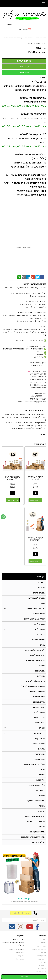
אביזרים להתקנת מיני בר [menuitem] (35, 816)
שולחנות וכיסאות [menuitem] (38, 842)
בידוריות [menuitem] (41, 749)
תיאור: (43, 78)
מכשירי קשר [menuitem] (40, 738)
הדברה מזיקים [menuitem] (39, 717)
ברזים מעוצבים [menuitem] (39, 702)
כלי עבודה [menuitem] (40, 780)
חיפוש (10, 25)
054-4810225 (21, 913)
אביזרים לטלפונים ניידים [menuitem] (35, 660)
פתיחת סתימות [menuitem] (39, 697)
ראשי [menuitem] (44, 940)
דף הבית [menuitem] (41, 582)
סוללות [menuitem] (42, 666)
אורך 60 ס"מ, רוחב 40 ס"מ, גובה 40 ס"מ (24, 106)
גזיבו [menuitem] (43, 603)
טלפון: (22, 949)
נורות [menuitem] (42, 770)
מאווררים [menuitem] (41, 676)
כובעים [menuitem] (42, 775)
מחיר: (41, 48)
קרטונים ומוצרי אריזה (32, 38)
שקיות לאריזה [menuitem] (39, 614)
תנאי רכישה (20, 952)
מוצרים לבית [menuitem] (39, 629)
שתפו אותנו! (20, 959)
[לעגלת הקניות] (24, 29)
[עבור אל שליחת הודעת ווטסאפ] (3, 517)
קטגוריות (38, 576)
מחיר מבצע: (41, 52)
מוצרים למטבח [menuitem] (38, 640)
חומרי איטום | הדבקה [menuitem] (36, 801)
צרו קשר (20, 936)
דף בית (44, 38)
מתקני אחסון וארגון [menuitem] (37, 832)
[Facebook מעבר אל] (37, 928)
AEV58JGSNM (34, 43)
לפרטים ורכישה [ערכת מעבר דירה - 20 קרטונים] (35, 561)
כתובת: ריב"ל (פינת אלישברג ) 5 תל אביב (13, 944)
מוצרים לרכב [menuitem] (39, 624)
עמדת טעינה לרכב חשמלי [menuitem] (34, 619)
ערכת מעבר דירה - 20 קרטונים (35, 539)
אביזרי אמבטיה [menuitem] (39, 707)
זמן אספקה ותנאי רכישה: (34, 284)
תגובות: (43, 434)
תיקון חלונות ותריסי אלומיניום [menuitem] (33, 837)
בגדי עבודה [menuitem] (40, 790)
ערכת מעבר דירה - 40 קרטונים (35, 478)
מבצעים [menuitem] (41, 588)
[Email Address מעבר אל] (12, 928)
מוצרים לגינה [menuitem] (39, 712)
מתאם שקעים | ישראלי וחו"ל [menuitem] (33, 686)
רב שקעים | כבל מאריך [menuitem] (35, 681)
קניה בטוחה (24, 898)
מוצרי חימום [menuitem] (40, 671)
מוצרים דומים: (39, 444)
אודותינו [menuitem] (44, 943)
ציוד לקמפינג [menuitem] (39, 733)
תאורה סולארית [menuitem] (38, 759)
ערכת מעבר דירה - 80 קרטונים (13, 478)
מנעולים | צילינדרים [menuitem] (37, 692)
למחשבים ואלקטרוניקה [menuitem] (35, 650)
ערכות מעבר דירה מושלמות (13, 38)
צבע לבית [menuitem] (41, 635)
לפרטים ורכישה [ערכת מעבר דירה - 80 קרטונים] (13, 500)
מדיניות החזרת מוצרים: (35, 411)
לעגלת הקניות (22, 29)
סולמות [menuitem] (42, 795)
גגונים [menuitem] (42, 645)
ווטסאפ (24, 72)
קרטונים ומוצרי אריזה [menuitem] (36, 608)
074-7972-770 (14, 949)
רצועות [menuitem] (42, 806)
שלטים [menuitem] (42, 827)
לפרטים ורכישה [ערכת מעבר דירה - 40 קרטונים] (35, 500)
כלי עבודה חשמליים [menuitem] (37, 785)
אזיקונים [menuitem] (41, 811)
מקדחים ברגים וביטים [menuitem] (36, 821)
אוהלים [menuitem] (42, 728)
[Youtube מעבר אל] (30, 928)
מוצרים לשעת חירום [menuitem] (37, 598)
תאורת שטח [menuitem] (40, 754)
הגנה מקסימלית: (37, 175)
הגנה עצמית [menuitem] (40, 723)
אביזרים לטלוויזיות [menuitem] (37, 655)
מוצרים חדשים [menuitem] (39, 593)
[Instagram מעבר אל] (21, 928)
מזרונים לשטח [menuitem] (39, 744)
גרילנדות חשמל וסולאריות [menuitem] (34, 764)
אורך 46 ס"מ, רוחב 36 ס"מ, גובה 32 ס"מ (24, 126)
